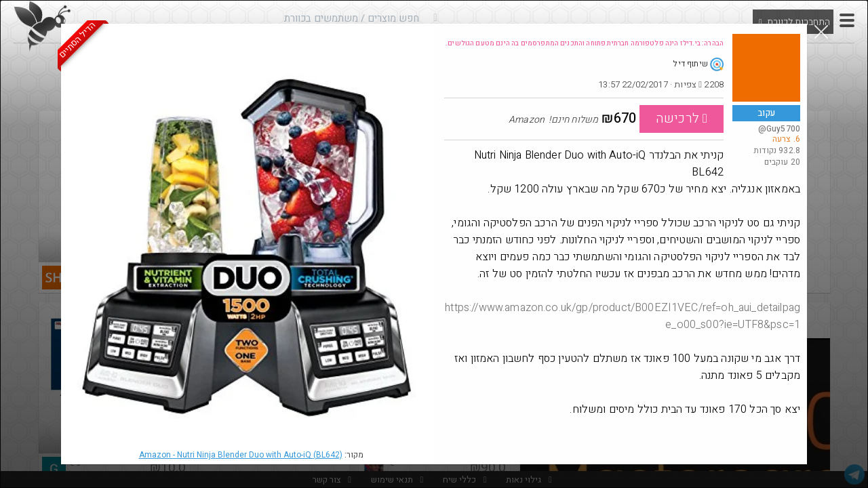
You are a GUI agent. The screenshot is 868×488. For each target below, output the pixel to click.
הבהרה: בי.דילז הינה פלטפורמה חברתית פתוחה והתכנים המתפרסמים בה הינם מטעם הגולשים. (585, 43)
